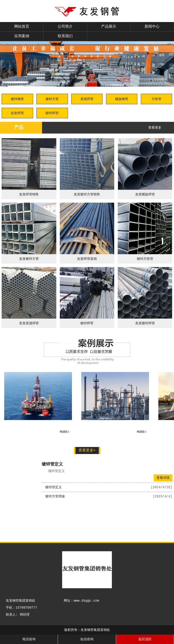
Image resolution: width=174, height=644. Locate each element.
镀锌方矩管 (145, 259)
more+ (65, 432)
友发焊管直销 (87, 259)
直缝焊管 (87, 99)
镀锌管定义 (52, 464)
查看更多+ (87, 450)
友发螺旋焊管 (145, 194)
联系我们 (65, 36)
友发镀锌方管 (29, 259)
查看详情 (163, 478)
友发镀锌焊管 (145, 323)
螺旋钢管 (122, 99)
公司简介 (65, 27)
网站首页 (22, 27)
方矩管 (156, 99)
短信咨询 (87, 639)
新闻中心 (152, 27)
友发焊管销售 (29, 194)
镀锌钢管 (17, 99)
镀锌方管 (52, 99)
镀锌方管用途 (55, 496)
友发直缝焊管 (29, 323)
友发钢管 (19, 434)
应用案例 (22, 36)
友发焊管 (17, 113)
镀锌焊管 (52, 113)
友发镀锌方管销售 (87, 194)
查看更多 (155, 128)
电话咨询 (29, 639)
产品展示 (109, 27)
